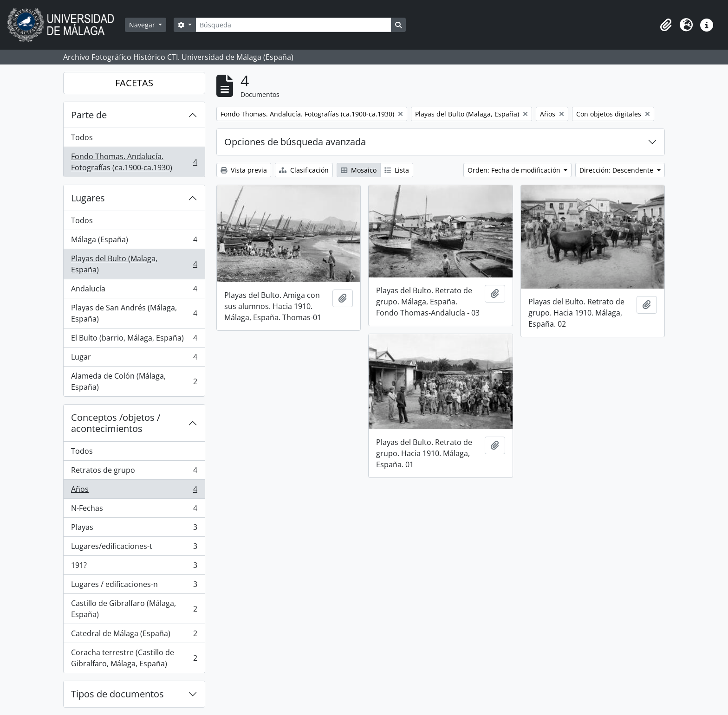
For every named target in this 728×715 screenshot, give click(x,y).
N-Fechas (134, 510)
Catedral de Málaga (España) (134, 635)
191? (134, 567)
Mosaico (359, 170)
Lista (397, 170)
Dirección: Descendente (617, 170)
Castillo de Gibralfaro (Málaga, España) (134, 609)
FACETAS (134, 83)
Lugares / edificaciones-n (134, 586)
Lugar (134, 359)
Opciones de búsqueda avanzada (295, 142)
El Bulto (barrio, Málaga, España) (134, 340)
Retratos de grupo (134, 472)
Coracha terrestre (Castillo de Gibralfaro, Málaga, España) (134, 658)
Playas (134, 529)
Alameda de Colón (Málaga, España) (134, 381)
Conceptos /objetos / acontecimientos (116, 423)
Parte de (89, 115)
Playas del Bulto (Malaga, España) (134, 264)
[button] (666, 25)
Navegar (143, 25)
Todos (82, 137)
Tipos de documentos (117, 694)
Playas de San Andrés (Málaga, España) (134, 313)
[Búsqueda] (293, 25)
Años (134, 491)
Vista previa (244, 170)
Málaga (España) (134, 242)
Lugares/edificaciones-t (134, 548)
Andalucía (134, 291)
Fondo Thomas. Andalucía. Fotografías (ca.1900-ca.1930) (134, 162)
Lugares (88, 198)
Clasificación (304, 170)
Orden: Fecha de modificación (515, 170)
